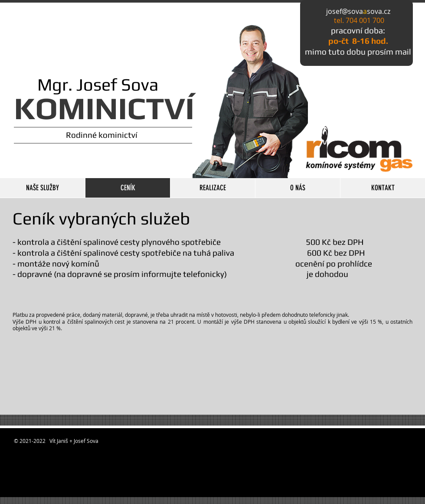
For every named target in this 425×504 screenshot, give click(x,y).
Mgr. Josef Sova (86, 85)
